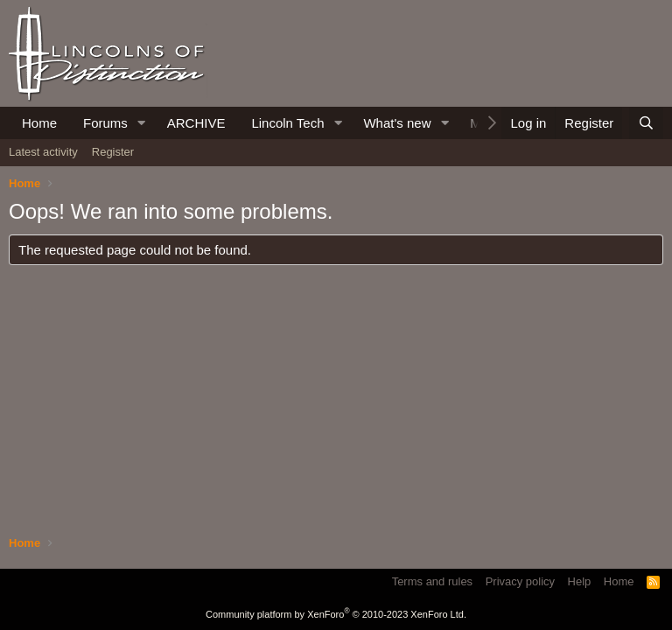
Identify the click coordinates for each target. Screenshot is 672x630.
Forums (105, 123)
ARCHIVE (196, 123)
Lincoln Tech (287, 123)
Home (39, 123)
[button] (142, 123)
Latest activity (43, 152)
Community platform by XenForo (336, 614)
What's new (397, 123)
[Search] (646, 123)
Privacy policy (520, 581)
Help (580, 581)
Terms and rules (432, 581)
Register (113, 152)
